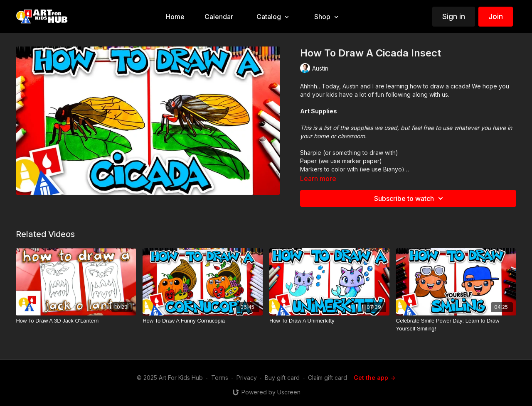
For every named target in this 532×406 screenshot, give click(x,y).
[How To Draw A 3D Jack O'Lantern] (76, 321)
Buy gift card (282, 378)
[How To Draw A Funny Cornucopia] (203, 321)
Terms (220, 378)
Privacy (247, 378)
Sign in (454, 16)
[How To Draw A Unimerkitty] (329, 321)
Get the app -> (374, 378)
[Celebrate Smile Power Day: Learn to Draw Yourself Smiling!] (456, 325)
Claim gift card (328, 378)
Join (496, 16)
